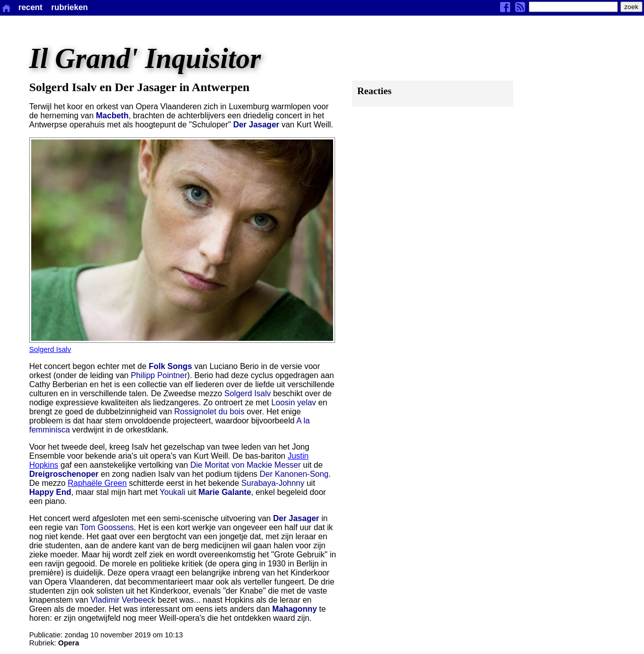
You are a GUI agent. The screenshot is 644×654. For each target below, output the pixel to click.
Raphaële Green (97, 483)
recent (30, 7)
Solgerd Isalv (50, 349)
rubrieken (70, 7)
